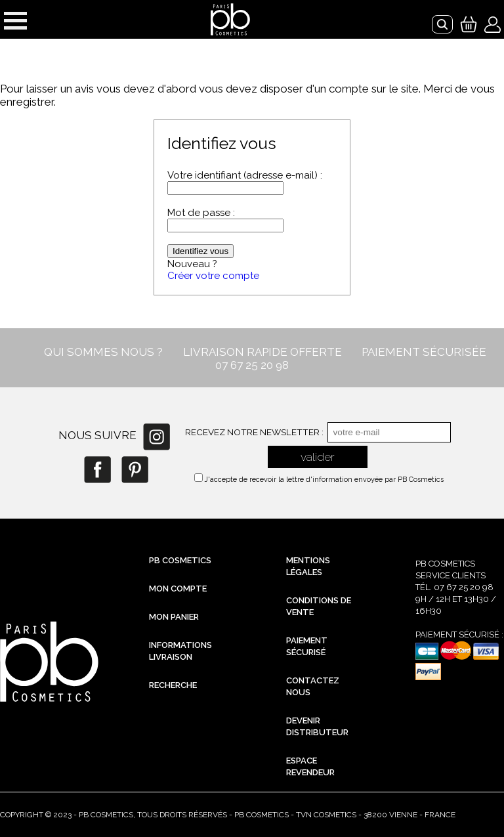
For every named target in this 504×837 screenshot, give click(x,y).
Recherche (173, 685)
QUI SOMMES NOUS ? (103, 352)
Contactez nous (313, 686)
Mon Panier (174, 617)
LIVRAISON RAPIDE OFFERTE (262, 352)
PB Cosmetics (180, 560)
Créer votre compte (213, 276)
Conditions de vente (319, 606)
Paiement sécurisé (307, 646)
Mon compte (178, 589)
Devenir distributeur (317, 726)
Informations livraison (180, 651)
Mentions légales (308, 566)
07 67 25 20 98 (252, 365)
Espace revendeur (310, 766)
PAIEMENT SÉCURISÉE (424, 352)
